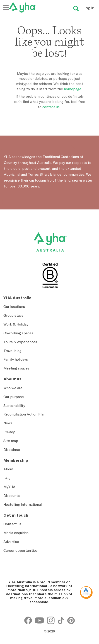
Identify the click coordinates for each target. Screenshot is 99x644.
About (8, 469)
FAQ (7, 478)
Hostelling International (23, 504)
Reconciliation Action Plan (24, 414)
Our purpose (14, 397)
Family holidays (16, 359)
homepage (73, 89)
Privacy (9, 432)
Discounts (12, 496)
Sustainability (14, 406)
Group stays (13, 315)
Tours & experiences (20, 342)
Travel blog (12, 351)
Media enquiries (16, 533)
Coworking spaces (18, 333)
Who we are (13, 388)
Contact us (12, 524)
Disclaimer (12, 450)
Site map (11, 441)
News (8, 423)
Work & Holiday (16, 324)
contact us (51, 107)
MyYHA (9, 487)
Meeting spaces (16, 368)
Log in (89, 8)
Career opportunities (21, 550)
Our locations (14, 306)
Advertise (11, 542)
